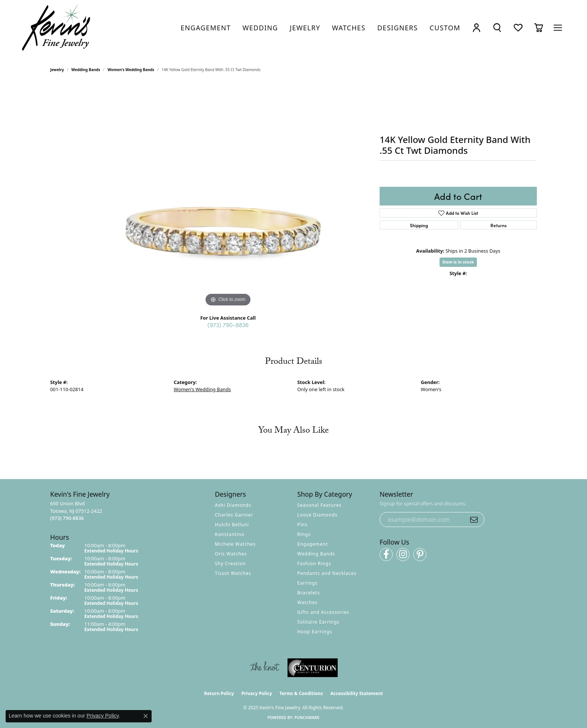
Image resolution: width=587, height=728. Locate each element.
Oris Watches (231, 554)
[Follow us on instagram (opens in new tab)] (403, 555)
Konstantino (230, 534)
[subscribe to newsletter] (474, 520)
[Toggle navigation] (558, 28)
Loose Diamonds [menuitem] (317, 515)
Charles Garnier (234, 515)
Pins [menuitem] (302, 525)
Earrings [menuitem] (308, 583)
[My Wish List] (518, 28)
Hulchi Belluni (232, 525)
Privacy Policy (257, 693)
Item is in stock (458, 262)
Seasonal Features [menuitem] (320, 505)
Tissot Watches (233, 573)
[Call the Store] (67, 518)
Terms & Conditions (301, 693)
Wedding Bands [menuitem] (316, 554)
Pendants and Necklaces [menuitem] (327, 573)
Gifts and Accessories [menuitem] (323, 612)
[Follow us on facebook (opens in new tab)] (386, 555)
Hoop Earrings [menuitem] (315, 632)
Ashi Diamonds (233, 505)
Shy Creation (230, 563)
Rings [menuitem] (304, 534)
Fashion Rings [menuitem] (314, 563)
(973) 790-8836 (228, 325)
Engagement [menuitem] (313, 544)
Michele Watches (235, 544)
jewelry (57, 70)
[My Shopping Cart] (539, 28)
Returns (498, 225)
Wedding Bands (86, 70)
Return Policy (219, 693)
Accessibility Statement (356, 693)
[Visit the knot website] (265, 668)
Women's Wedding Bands (131, 70)
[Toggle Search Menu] (497, 28)
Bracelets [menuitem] (308, 593)
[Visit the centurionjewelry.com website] (313, 668)
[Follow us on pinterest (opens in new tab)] (420, 555)
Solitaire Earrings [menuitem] (318, 622)
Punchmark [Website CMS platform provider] (307, 718)
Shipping (419, 225)
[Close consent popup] (146, 716)
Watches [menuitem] (307, 602)
